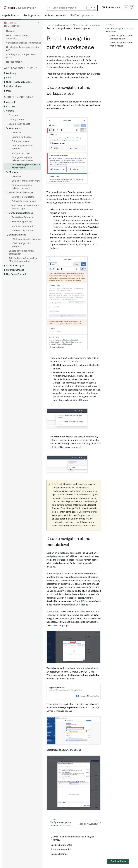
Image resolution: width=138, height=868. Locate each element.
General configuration (23, 217)
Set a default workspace (24, 201)
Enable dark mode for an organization (21, 252)
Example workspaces (20, 124)
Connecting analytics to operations (24, 43)
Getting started (32, 16)
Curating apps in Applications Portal (21, 56)
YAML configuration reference (21, 245)
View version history (21, 153)
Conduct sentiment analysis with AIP (23, 49)
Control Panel (90, 512)
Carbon (79, 25)
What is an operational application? (17, 37)
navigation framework (57, 556)
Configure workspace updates (22, 147)
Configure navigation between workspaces (22, 159)
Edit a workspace (20, 141)
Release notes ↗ (14, 62)
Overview (11, 31)
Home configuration (22, 222)
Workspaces (92, 25)
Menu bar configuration (23, 226)
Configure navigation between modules (22, 187)
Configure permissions (23, 197)
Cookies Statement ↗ (61, 845)
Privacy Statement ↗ (61, 849)
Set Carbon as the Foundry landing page (25, 207)
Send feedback (118, 861)
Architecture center (55, 16)
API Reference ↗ (111, 8)
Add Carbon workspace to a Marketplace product (23, 260)
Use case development (59, 25)
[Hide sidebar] (39, 23)
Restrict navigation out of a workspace (25, 166)
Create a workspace (22, 137)
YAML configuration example (26, 239)
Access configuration (22, 230)
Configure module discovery (26, 181)
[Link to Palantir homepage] (10, 8)
